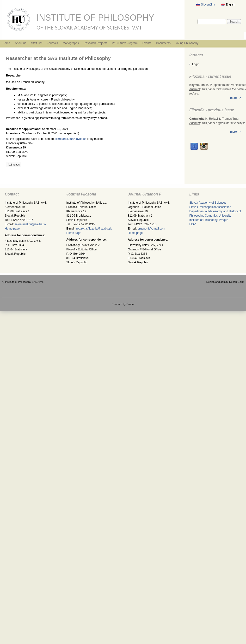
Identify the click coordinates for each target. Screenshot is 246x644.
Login (196, 64)
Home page (12, 229)
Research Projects (95, 43)
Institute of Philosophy (95, 18)
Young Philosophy (187, 43)
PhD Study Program (125, 43)
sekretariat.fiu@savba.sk (70, 139)
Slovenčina (206, 5)
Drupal (130, 304)
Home (6, 43)
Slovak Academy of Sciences (208, 203)
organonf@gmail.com (151, 229)
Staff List (37, 43)
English (228, 5)
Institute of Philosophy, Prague (209, 220)
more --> (236, 98)
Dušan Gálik (236, 282)
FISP (193, 224)
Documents (163, 43)
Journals (52, 43)
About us (21, 43)
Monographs (71, 43)
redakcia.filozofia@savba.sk (94, 229)
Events (147, 43)
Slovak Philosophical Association (210, 207)
